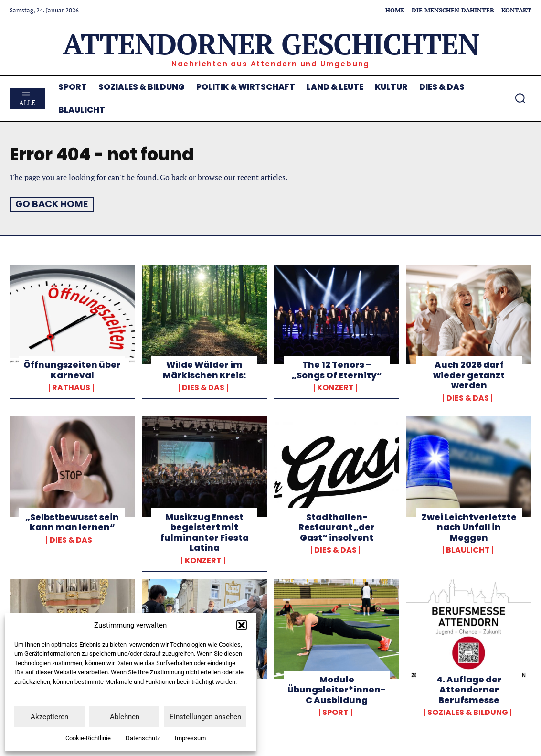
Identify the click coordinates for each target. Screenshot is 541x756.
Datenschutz (143, 738)
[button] (242, 625)
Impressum (190, 738)
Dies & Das (203, 388)
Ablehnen (125, 717)
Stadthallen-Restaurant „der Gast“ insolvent (337, 527)
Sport (335, 712)
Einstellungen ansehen (205, 717)
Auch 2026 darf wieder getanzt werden (469, 374)
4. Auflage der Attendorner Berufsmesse (469, 689)
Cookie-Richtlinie (88, 738)
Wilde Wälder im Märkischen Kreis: (204, 369)
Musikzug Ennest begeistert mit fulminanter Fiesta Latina (205, 532)
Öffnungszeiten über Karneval (72, 369)
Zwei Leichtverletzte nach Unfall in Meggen (469, 527)
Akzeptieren (49, 717)
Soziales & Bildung (468, 712)
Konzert (335, 388)
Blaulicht (468, 550)
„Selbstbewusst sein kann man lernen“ (72, 522)
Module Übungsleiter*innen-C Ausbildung (337, 689)
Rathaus (71, 388)
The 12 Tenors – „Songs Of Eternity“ (337, 369)
